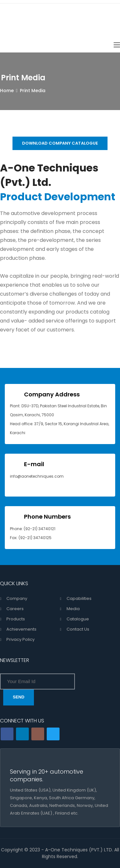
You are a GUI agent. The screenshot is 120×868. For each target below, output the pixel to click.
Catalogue (78, 619)
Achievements (21, 629)
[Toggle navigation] (117, 45)
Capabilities (79, 598)
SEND (19, 697)
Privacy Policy (20, 639)
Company (17, 598)
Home (7, 91)
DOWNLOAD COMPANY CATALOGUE (60, 143)
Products (16, 619)
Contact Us (78, 629)
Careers (15, 609)
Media (73, 609)
